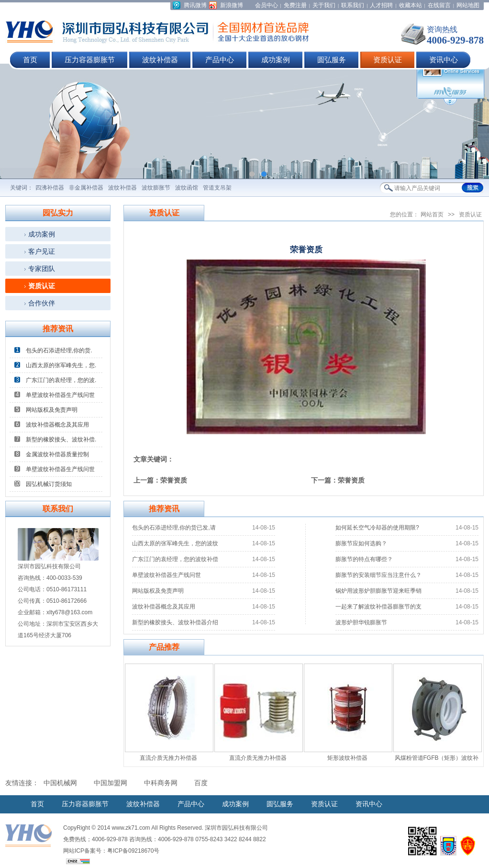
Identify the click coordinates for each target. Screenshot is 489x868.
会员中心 (267, 5)
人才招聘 (381, 5)
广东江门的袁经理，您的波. (61, 380)
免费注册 (295, 5)
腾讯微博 (195, 5)
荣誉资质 (174, 480)
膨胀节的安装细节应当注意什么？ (378, 575)
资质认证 (388, 60)
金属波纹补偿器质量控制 (57, 454)
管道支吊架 (217, 188)
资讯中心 (444, 60)
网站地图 (468, 5)
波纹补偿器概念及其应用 (57, 425)
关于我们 (324, 5)
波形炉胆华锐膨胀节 (361, 622)
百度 (201, 783)
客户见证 (42, 251)
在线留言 (439, 5)
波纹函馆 (187, 188)
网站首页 (432, 214)
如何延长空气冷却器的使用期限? (377, 528)
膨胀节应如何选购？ (361, 543)
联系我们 (353, 5)
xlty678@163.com (69, 612)
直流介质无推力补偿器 (168, 758)
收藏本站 (411, 5)
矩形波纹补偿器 (347, 758)
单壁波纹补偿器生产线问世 (60, 395)
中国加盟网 (111, 783)
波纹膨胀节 (156, 188)
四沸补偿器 (50, 188)
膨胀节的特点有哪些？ (364, 559)
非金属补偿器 (86, 188)
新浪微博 (232, 5)
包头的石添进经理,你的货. (59, 350)
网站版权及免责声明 (52, 410)
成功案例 (276, 60)
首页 (30, 60)
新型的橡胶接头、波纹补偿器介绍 (175, 622)
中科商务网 (161, 783)
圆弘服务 (332, 60)
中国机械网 (60, 783)
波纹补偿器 (160, 60)
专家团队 (42, 269)
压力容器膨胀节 (90, 60)
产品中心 (220, 60)
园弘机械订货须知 (49, 484)
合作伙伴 (42, 303)
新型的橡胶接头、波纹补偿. (61, 440)
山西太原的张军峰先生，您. (61, 365)
